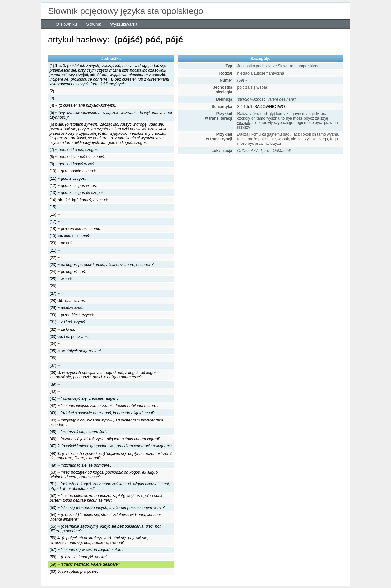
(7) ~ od (74, 150)
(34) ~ (55, 344)
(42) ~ (104, 406)
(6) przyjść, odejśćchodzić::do (108, 133)
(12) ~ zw (73, 186)
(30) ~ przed (72, 315)
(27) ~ (55, 294)
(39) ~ (55, 384)
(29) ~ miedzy (66, 308)
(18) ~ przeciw (76, 229)
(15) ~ (55, 207)
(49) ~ (80, 465)
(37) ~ (55, 365)
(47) (111, 446)
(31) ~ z (68, 322)
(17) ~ (55, 222)
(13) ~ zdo (77, 193)
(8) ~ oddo (77, 157)
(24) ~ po (68, 272)
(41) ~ (84, 398)
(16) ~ (55, 214)
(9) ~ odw (72, 164)
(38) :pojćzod (103, 375)
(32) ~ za (62, 329)
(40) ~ (55, 391)
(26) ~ (55, 286)
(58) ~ (79, 557)
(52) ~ (107, 498)
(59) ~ (85, 564)
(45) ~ (78, 432)
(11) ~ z (68, 179)
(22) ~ (55, 258)
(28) (68, 301)
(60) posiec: (75, 571)
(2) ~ (54, 91)
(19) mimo (70, 236)
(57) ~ (86, 550)
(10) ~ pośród (73, 171)
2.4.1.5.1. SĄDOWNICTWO (261, 107)
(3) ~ (54, 98)
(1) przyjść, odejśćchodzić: (109, 75)
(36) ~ (55, 358)
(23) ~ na (102, 265)
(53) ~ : (108, 508)
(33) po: (69, 337)
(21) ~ (55, 250)
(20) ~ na (62, 243)
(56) (99, 540)
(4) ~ (83, 105)
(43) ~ (102, 413)
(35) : (76, 351)
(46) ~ (105, 439)
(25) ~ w (61, 279)
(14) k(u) (79, 200)
